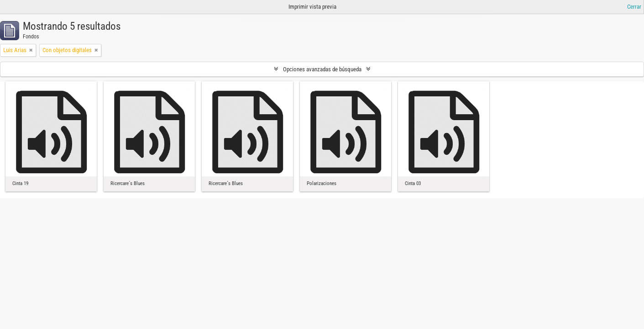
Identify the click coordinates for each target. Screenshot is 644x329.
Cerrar (634, 7)
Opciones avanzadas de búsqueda (322, 69)
